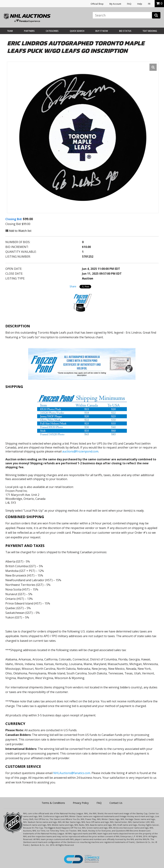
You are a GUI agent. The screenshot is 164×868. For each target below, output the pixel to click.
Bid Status (125, 31)
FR (149, 4)
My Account (115, 4)
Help (140, 4)
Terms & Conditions (53, 803)
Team (10, 31)
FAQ (129, 4)
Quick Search (77, 31)
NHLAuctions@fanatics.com (72, 773)
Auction (88, 278)
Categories (52, 31)
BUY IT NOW (102, 31)
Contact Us (116, 803)
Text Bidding (150, 31)
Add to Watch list (18, 231)
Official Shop (97, 4)
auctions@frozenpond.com (80, 451)
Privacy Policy (81, 803)
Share (73, 286)
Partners (29, 31)
